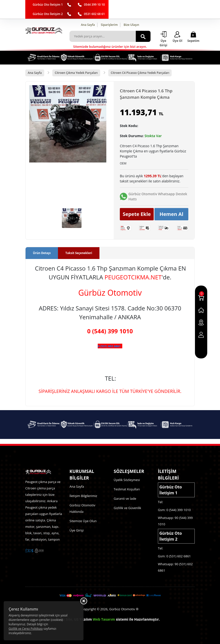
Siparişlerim (109, 25)
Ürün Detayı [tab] (42, 253)
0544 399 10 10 (94, 5)
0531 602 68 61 (94, 14)
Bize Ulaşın (131, 25)
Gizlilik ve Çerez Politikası (26, 629)
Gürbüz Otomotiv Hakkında (82, 508)
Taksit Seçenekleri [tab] (79, 253)
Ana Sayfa (88, 25)
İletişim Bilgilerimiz (83, 496)
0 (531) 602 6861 (109, 346)
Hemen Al (172, 214)
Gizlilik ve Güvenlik (127, 508)
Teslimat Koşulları (127, 489)
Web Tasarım (104, 619)
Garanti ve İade (125, 499)
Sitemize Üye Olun (83, 521)
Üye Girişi (76, 530)
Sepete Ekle (137, 214)
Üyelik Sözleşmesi (127, 480)
